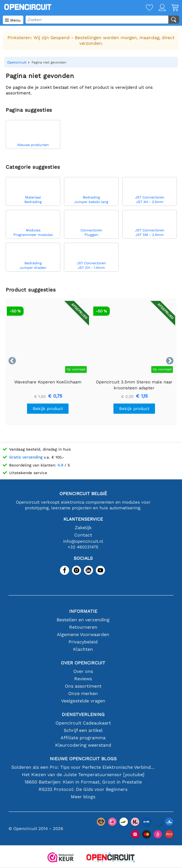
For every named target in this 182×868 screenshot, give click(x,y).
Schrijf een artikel (83, 730)
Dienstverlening (83, 714)
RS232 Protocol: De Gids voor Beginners (83, 789)
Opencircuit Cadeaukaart (83, 723)
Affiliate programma (83, 738)
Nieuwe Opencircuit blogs (83, 759)
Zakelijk (83, 528)
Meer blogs (83, 797)
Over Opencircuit (83, 663)
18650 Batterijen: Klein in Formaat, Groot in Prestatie (83, 782)
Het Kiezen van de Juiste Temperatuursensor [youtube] (83, 775)
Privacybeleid (83, 642)
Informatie (83, 611)
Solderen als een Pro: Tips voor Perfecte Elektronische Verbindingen (83, 767)
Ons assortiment (83, 686)
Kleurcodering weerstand (83, 745)
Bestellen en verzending (83, 620)
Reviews (83, 679)
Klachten (83, 649)
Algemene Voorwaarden (83, 634)
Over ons (83, 671)
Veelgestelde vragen (83, 701)
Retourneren (83, 627)
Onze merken (83, 693)
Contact (83, 535)
